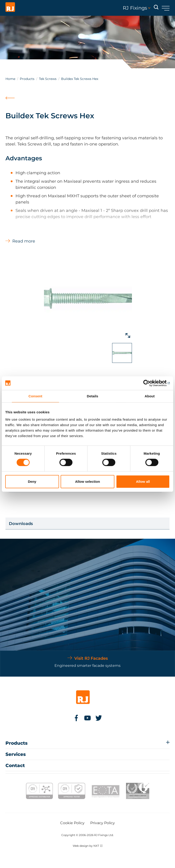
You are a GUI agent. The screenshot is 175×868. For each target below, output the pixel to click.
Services (16, 754)
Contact (15, 765)
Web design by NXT (86, 846)
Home (10, 79)
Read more (24, 241)
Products (27, 79)
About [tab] (150, 396)
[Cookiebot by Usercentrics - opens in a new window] (150, 383)
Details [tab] (93, 396)
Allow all (143, 481)
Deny (32, 481)
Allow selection (87, 481)
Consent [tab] (35, 396)
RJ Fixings (137, 8)
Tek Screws (48, 79)
